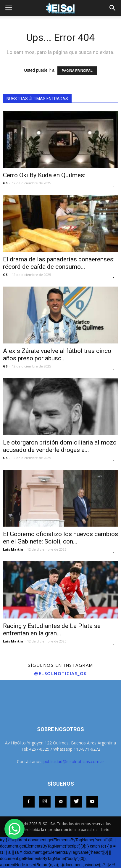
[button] (113, 8)
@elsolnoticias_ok (60, 673)
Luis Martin (13, 549)
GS (5, 183)
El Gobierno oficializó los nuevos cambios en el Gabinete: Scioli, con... (60, 538)
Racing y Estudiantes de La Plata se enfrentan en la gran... (52, 630)
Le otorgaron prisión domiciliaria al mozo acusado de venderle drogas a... (60, 446)
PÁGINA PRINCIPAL (77, 71)
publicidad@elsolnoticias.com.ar (74, 761)
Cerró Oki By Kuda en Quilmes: (44, 175)
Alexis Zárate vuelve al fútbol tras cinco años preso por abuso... (57, 355)
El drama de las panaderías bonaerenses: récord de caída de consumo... (59, 263)
